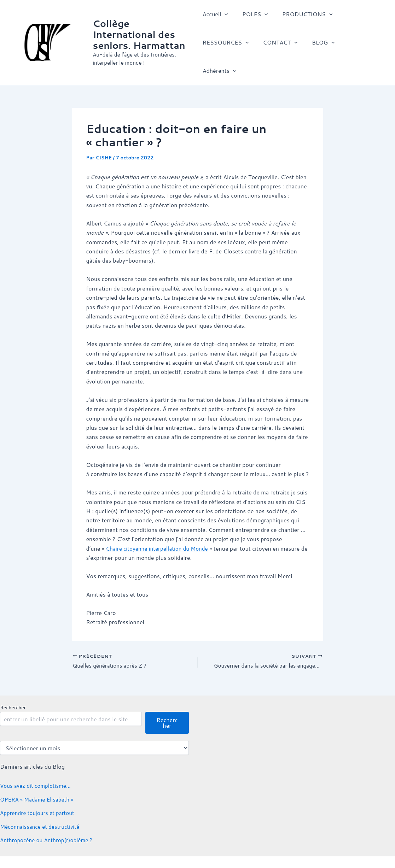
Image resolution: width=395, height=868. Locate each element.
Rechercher (13, 684)
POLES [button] (252, 16)
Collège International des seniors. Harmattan (140, 22)
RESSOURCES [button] (226, 44)
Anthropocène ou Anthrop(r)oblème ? (49, 816)
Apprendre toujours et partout (39, 789)
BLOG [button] (318, 44)
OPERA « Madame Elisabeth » (39, 776)
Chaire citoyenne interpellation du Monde (159, 524)
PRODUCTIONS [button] (302, 16)
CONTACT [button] (278, 44)
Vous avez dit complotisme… (37, 762)
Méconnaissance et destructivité (42, 802)
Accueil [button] (215, 16)
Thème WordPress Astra (301, 850)
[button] (225, 16)
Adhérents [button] (358, 44)
